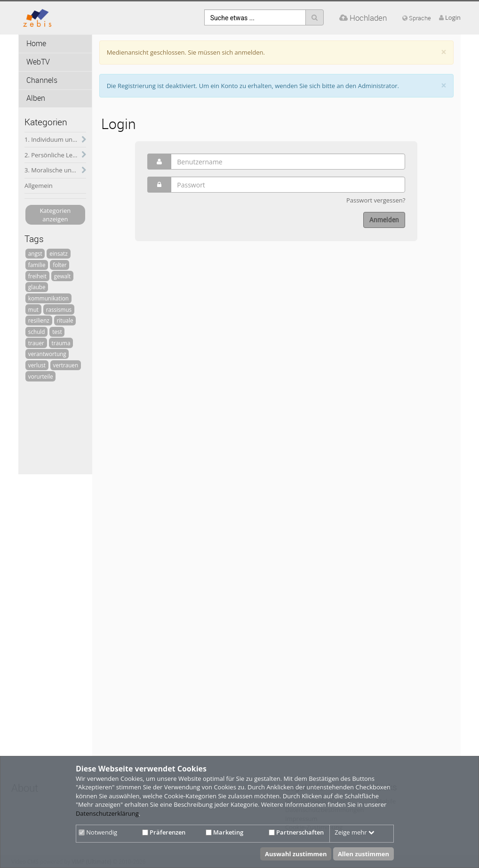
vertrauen (66, 365)
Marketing (224, 832)
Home (36, 44)
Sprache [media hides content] (417, 18)
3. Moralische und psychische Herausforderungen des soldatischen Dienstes (55, 170)
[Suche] (315, 17)
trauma (61, 343)
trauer (36, 343)
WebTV (38, 62)
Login (453, 17)
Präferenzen (164, 832)
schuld (37, 332)
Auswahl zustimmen (296, 854)
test (57, 332)
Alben (36, 98)
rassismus (59, 309)
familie (37, 265)
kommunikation (48, 298)
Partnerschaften (296, 832)
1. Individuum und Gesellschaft (55, 139)
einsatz (58, 253)
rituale (65, 320)
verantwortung (47, 354)
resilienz (39, 320)
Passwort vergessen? (376, 200)
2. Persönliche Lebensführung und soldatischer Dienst (55, 155)
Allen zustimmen (363, 854)
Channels (42, 80)
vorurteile (41, 376)
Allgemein (39, 186)
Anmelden (384, 220)
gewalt (63, 276)
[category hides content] (81, 140)
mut (33, 309)
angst (35, 253)
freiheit (37, 276)
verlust (37, 365)
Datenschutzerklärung (107, 813)
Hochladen (363, 18)
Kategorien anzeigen (55, 215)
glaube (37, 287)
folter (60, 265)
